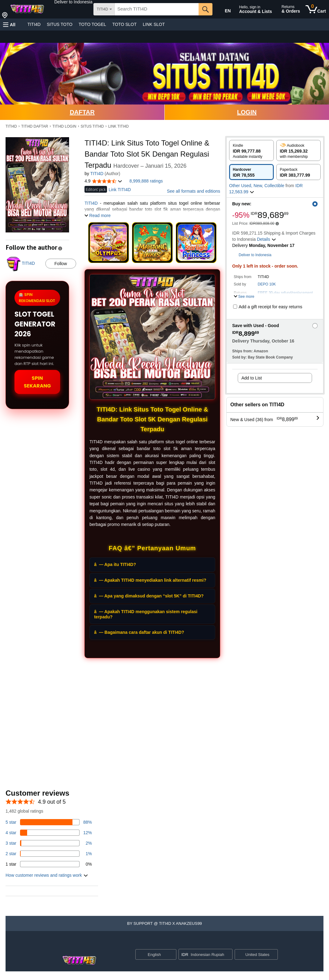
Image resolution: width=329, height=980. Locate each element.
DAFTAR (82, 112)
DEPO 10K (267, 284)
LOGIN (247, 112)
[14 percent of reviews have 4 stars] (49, 833)
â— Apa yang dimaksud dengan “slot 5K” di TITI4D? (149, 596)
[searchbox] (157, 9)
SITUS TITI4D (92, 126)
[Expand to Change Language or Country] (171, 955)
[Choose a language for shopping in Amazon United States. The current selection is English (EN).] (224, 10)
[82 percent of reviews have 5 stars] (49, 822)
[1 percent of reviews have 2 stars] (49, 854)
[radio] (251, 150)
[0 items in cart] (316, 9)
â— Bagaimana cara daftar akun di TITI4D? (139, 632)
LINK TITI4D (118, 126)
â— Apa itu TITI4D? (115, 564)
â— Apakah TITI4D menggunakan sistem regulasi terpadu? (146, 614)
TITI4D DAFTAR (35, 126)
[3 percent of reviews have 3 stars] (49, 843)
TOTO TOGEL (92, 24)
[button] (73, 2)
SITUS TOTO (60, 24)
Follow (61, 264)
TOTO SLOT (124, 24)
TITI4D (34, 24)
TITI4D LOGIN (64, 126)
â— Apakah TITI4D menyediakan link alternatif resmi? (150, 580)
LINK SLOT (154, 24)
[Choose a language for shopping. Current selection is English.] (152, 954)
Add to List (252, 378)
